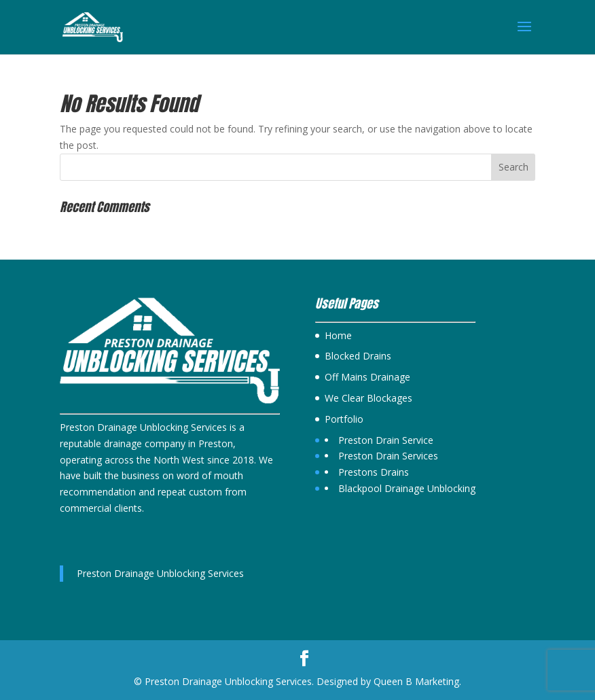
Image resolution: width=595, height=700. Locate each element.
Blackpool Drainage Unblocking (407, 488)
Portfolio (344, 419)
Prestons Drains (374, 472)
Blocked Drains (358, 356)
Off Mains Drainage (367, 377)
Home (338, 335)
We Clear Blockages (368, 398)
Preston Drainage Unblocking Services (160, 573)
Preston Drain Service (386, 440)
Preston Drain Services (388, 456)
